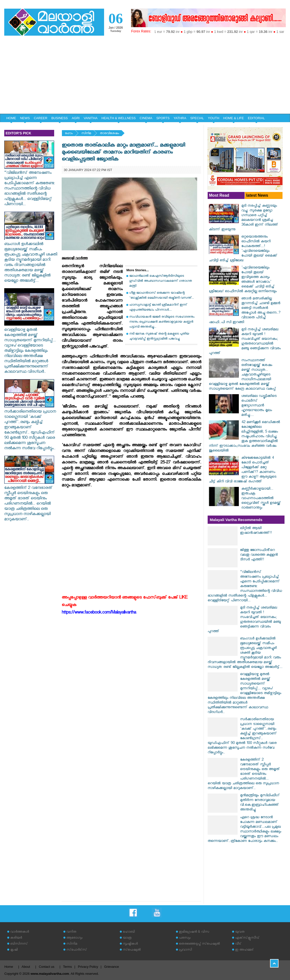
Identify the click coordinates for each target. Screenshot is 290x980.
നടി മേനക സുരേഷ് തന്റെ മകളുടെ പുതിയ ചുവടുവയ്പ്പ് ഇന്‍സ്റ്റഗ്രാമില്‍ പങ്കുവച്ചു (159, 337)
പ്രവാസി (185, 950)
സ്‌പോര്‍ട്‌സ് (77, 950)
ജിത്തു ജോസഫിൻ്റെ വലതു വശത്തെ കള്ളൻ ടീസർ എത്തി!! (259, 555)
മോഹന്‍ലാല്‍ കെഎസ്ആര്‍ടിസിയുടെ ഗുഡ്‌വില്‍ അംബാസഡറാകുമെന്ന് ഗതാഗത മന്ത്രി (161, 281)
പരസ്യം (185, 938)
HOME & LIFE (234, 118)
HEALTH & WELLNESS (119, 118)
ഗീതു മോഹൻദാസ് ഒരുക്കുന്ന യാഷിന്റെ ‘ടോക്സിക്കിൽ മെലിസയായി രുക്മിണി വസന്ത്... (162, 296)
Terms (68, 967)
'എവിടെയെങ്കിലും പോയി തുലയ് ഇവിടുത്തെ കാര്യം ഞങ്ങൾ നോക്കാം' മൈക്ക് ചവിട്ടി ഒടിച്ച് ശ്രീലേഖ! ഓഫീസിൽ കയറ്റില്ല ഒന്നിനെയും (243, 280)
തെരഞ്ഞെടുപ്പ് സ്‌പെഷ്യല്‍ (199, 944)
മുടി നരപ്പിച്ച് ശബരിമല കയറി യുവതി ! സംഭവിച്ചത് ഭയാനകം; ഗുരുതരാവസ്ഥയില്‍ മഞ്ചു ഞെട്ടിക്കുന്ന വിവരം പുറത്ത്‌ (245, 342)
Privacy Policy (88, 967)
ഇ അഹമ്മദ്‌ (244, 950)
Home (9, 967)
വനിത (71, 932)
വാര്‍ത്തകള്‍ (20, 932)
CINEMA (146, 118)
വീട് (238, 944)
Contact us (47, 967)
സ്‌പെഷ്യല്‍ (132, 950)
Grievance (111, 967)
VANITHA (90, 118)
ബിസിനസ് (19, 944)
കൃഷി (14, 950)
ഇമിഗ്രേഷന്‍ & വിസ (194, 932)
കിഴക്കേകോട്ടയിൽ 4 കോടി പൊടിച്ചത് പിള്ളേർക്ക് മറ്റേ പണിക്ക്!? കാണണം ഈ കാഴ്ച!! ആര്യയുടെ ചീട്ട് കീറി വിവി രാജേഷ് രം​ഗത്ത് (243, 470)
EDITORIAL (256, 118)
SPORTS (163, 118)
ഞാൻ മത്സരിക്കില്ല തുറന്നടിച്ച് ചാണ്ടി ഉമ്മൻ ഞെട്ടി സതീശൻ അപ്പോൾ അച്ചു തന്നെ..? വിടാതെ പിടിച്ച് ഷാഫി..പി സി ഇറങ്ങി (245, 311)
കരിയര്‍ (16, 938)
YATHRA (180, 118)
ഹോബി (129, 932)
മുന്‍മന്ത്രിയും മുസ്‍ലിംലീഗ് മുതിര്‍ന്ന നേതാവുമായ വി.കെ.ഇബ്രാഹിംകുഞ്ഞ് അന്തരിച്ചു (260, 803)
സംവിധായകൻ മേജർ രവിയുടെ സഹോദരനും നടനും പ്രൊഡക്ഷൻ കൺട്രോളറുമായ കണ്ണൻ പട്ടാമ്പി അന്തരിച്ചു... (162, 322)
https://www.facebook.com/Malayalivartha (99, 613)
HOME (11, 118)
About (26, 967)
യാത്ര (127, 938)
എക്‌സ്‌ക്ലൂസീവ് (247, 938)
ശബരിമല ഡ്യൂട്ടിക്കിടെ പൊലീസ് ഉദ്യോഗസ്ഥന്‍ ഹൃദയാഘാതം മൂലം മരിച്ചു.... (259, 406)
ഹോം (69, 134)
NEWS (25, 118)
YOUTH (214, 118)
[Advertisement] (145, 76)
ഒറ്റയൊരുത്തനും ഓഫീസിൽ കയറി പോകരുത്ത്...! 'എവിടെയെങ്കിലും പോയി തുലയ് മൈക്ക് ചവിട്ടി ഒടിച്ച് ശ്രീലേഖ (243, 249)
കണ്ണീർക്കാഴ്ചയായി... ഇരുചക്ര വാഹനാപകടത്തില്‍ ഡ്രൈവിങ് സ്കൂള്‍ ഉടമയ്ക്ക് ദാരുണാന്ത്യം (261, 499)
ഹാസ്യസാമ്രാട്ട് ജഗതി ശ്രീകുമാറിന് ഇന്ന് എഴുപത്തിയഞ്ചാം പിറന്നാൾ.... (158, 308)
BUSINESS (60, 118)
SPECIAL (197, 118)
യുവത (240, 932)
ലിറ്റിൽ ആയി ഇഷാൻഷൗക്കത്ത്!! (256, 531)
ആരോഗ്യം (74, 938)
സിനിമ (86, 134)
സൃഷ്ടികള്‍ (130, 944)
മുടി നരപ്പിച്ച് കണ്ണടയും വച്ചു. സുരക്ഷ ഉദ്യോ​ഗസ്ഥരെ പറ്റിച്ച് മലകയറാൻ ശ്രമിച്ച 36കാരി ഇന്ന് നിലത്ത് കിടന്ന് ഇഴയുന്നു (243, 218)
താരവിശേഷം (109, 134)
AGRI (76, 118)
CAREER (40, 118)
